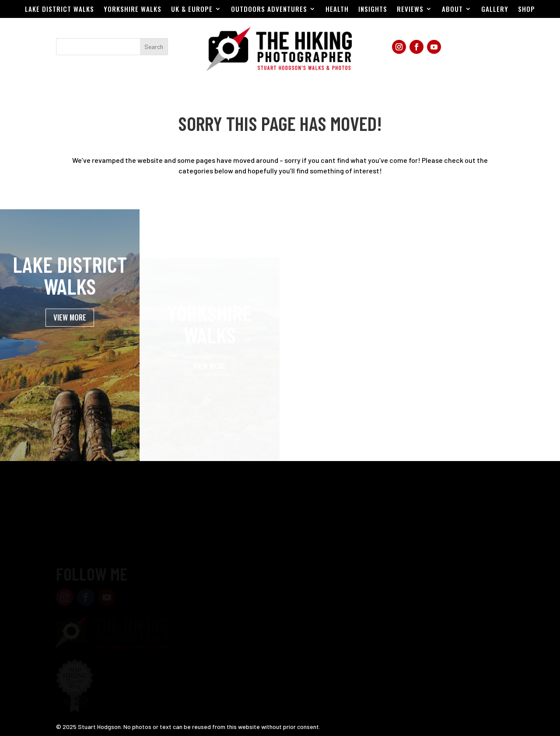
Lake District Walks (59, 10)
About (452, 10)
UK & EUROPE (192, 10)
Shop (527, 10)
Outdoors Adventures (269, 10)
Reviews (410, 10)
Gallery (495, 10)
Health (337, 10)
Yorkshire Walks (133, 10)
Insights (373, 10)
